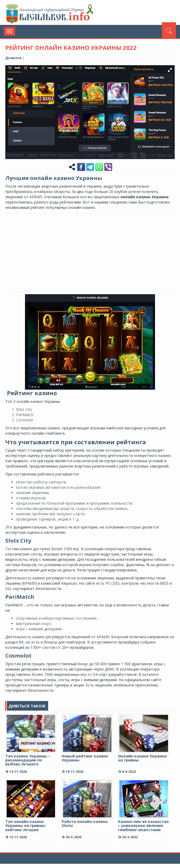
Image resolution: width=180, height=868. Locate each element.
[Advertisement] (93, 252)
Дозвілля (13, 58)
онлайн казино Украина (145, 197)
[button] (170, 70)
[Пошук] (169, 30)
